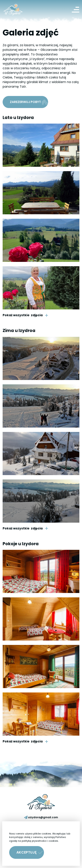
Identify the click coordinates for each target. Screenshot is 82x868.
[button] (27, 852)
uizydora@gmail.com (41, 817)
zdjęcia (25, 315)
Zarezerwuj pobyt (29, 102)
